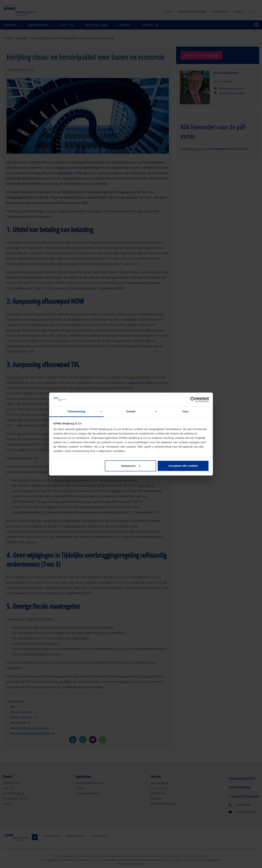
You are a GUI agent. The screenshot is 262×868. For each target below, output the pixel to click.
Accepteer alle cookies (183, 466)
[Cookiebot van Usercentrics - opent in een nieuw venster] (193, 399)
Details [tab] (131, 412)
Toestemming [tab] (76, 412)
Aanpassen (131, 466)
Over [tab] (186, 412)
